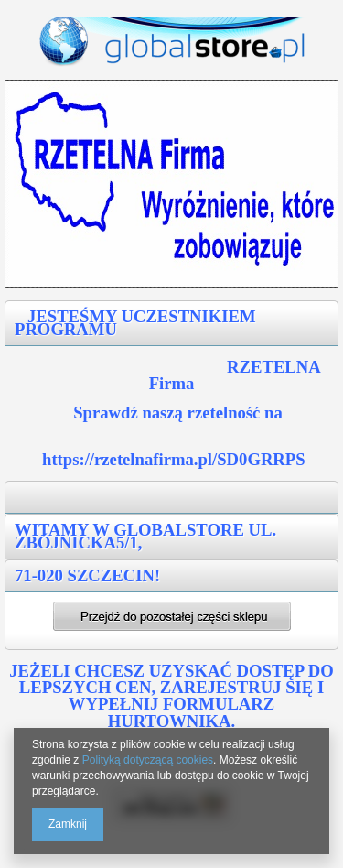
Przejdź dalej (172, 616)
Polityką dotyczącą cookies (148, 760)
